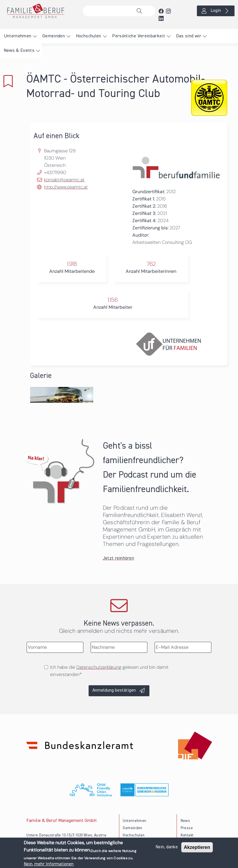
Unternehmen (18, 36)
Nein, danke (167, 847)
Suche (141, 11)
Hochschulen (89, 36)
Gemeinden (54, 36)
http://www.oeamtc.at (66, 187)
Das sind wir (189, 36)
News (185, 821)
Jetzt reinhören (118, 558)
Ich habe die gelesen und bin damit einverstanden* (109, 671)
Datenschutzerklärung (99, 667)
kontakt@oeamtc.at (64, 180)
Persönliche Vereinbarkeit (139, 36)
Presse (187, 828)
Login (216, 11)
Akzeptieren (197, 847)
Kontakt (187, 835)
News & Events (19, 51)
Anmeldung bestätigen (114, 690)
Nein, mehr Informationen (49, 864)
